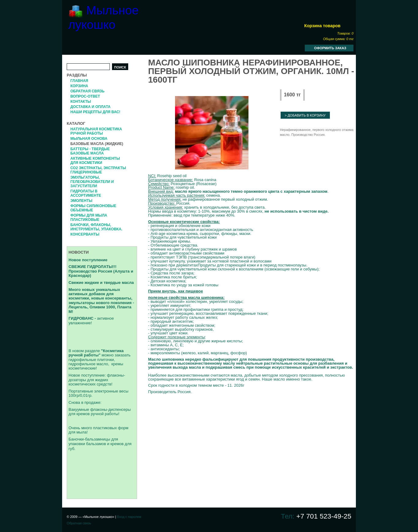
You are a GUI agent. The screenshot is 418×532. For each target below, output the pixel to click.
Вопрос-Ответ (85, 96)
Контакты (81, 102)
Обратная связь (87, 91)
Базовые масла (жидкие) (97, 144)
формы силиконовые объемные (93, 208)
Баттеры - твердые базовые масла (90, 151)
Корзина (79, 86)
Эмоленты (81, 201)
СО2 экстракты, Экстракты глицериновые (98, 170)
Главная (79, 81)
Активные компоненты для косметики (95, 161)
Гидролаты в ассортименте (86, 193)
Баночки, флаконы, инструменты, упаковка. (96, 227)
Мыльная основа (89, 139)
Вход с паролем (129, 517)
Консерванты (85, 234)
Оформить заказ (330, 48)
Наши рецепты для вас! (95, 112)
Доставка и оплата (90, 107)
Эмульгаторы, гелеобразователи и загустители (92, 182)
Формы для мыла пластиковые (89, 218)
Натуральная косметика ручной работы (96, 131)
